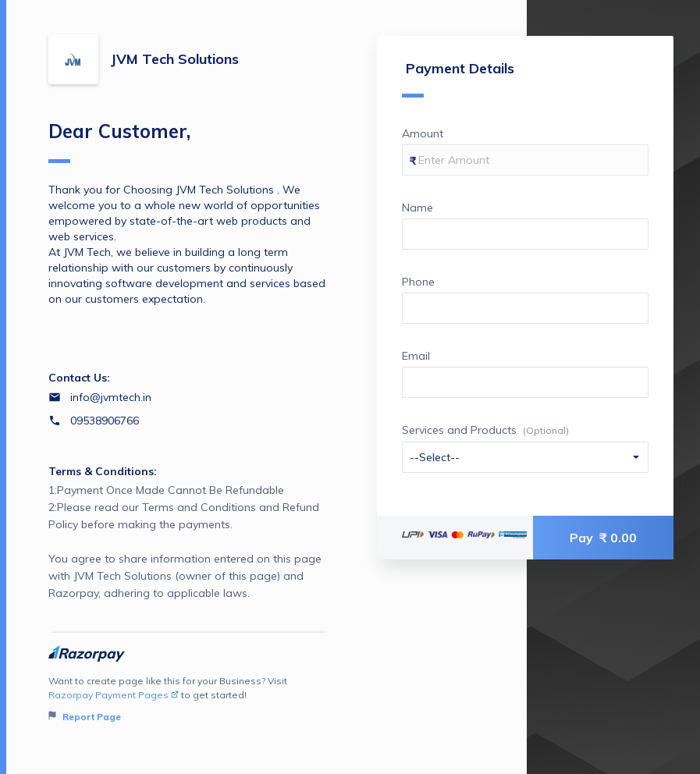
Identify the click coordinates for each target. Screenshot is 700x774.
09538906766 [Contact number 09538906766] (105, 421)
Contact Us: (79, 378)
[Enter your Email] (525, 382)
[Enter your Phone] (525, 308)
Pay (603, 538)
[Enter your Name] (525, 234)
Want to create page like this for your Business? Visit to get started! (189, 699)
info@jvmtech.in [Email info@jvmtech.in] (111, 397)
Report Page (85, 717)
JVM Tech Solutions (175, 59)
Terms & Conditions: (103, 471)
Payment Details (458, 78)
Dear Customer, (119, 141)
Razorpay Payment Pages (114, 695)
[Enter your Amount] (525, 160)
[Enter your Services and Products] (525, 457)
